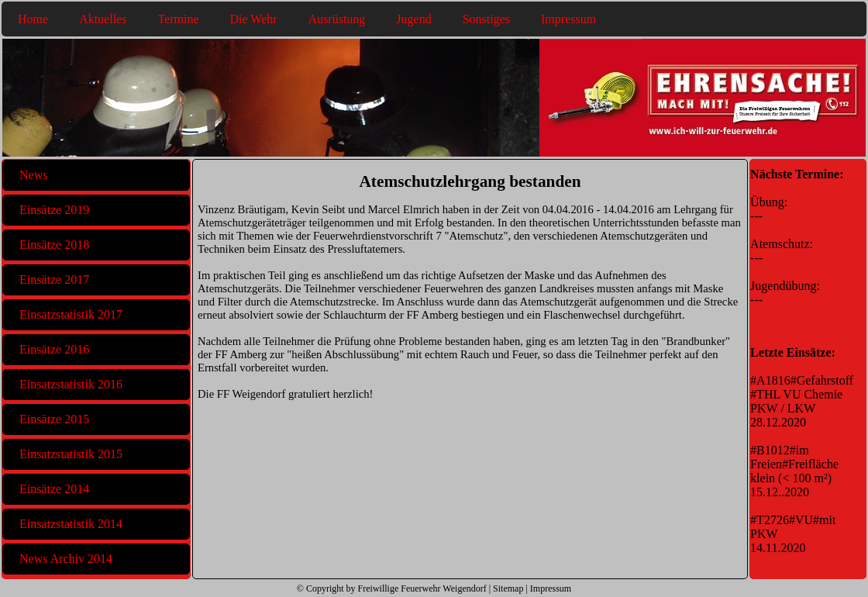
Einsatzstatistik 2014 (71, 524)
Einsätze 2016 (54, 349)
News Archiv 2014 (66, 559)
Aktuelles (103, 19)
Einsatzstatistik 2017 (71, 314)
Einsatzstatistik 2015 (71, 454)
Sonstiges (486, 19)
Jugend (413, 19)
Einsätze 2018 (54, 245)
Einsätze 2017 (54, 280)
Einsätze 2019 (54, 210)
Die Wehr (254, 19)
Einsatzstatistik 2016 (71, 384)
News (33, 175)
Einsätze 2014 (54, 489)
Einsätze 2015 (54, 419)
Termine (178, 19)
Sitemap (508, 588)
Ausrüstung (337, 19)
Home (33, 19)
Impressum (568, 19)
